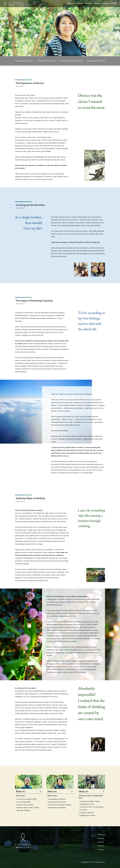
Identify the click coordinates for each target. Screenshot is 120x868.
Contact (106, 3)
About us (71, 3)
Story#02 (88, 3)
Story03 (101, 846)
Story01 (101, 838)
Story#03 (97, 3)
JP (112, 3)
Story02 (101, 842)
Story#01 (80, 3)
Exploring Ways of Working (96, 61)
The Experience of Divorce (24, 61)
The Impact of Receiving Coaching (71, 61)
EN (115, 3)
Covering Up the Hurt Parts (46, 61)
